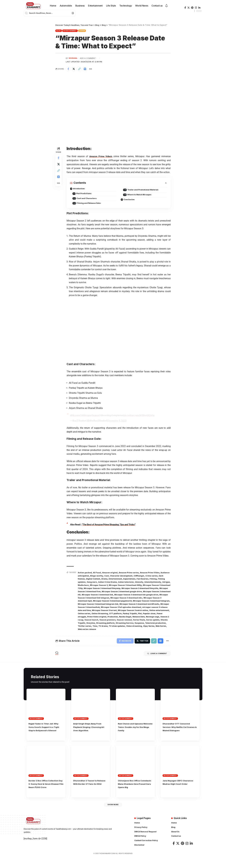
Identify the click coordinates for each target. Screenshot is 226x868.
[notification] (166, 6)
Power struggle (115, 619)
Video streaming (114, 631)
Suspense (114, 628)
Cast (120, 577)
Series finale (102, 625)
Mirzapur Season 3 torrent (125, 613)
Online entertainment (96, 616)
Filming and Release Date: (91, 205)
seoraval (74, 58)
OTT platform (150, 616)
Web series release (160, 631)
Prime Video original (135, 619)
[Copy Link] (81, 69)
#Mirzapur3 (76, 417)
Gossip (82, 31)
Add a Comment (89, 58)
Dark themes (92, 580)
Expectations (148, 580)
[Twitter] (189, 8)
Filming (82, 583)
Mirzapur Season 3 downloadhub (95, 610)
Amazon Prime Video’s (101, 157)
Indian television (147, 583)
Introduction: (79, 189)
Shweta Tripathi (134, 625)
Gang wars (110, 583)
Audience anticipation (89, 577)
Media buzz (112, 586)
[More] (93, 69)
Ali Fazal (99, 574)
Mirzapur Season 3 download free (136, 592)
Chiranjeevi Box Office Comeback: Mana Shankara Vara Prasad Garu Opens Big (134, 790)
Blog (59, 31)
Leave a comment (154, 656)
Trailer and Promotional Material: (145, 190)
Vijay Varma (129, 631)
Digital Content (108, 580)
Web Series (143, 631)
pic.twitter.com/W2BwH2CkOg (141, 417)
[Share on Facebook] (68, 69)
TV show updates (95, 631)
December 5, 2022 (117, 422)
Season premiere (159, 622)
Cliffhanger (155, 577)
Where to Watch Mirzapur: (141, 196)
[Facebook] (185, 8)
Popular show (99, 619)
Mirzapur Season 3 (129, 586)
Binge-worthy (109, 577)
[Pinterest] (192, 8)
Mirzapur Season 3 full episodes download (135, 610)
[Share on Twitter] (75, 69)
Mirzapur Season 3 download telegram (147, 604)
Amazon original (113, 574)
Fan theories (163, 580)
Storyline (148, 625)
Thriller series (151, 628)
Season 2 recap (124, 622)
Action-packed (86, 574)
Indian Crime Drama (127, 583)
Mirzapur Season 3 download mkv (120, 601)
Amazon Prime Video (157, 574)
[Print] (87, 69)
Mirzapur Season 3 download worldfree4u (144, 607)
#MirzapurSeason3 (92, 417)
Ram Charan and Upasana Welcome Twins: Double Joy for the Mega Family (134, 729)
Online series (116, 616)
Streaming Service (98, 628)
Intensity (161, 583)
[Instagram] (196, 8)
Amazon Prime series (134, 574)
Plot (89, 619)
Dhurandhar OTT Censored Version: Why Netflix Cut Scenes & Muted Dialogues (178, 729)
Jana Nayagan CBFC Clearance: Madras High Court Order (180, 790)
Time (162, 628)
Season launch (141, 622)
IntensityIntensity (87, 586)
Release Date (92, 622)
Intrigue (101, 586)
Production (152, 619)
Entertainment (70, 31)
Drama (121, 580)
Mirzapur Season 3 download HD (129, 595)
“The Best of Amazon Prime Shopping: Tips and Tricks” (110, 526)
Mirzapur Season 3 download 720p (102, 589)
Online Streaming (133, 616)
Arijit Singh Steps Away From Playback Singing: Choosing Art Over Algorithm (90, 729)
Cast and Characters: (88, 200)
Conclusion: (130, 201)
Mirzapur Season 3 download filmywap (141, 589)
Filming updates (95, 583)
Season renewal (86, 625)
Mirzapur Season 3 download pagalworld (105, 604)
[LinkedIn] (199, 8)
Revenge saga (108, 622)
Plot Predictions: (85, 194)
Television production (131, 628)
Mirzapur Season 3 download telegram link (100, 607)
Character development (136, 577)
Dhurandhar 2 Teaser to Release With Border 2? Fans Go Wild (90, 790)
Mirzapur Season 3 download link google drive (117, 598)
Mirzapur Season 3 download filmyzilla (98, 592)
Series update (117, 625)
